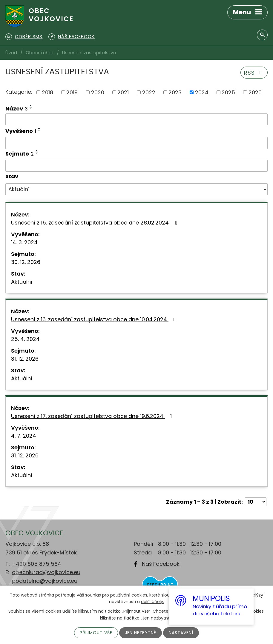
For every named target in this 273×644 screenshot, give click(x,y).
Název (17, 109)
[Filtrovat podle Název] (136, 119)
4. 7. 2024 (24, 436)
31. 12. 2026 (25, 359)
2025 (228, 92)
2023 (175, 92)
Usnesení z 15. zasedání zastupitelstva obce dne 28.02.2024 (95, 223)
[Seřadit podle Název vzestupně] (31, 106)
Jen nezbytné (141, 633)
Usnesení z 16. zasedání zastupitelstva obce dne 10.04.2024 (95, 319)
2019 (72, 92)
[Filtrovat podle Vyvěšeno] (136, 143)
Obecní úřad (40, 53)
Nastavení (181, 633)
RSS (254, 73)
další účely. (152, 602)
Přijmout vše (96, 633)
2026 (255, 92)
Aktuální (22, 282)
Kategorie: (19, 92)
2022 (149, 92)
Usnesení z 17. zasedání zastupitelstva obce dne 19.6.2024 (93, 416)
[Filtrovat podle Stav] (136, 189)
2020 (98, 92)
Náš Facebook (161, 564)
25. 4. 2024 (25, 339)
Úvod (11, 53)
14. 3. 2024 (24, 242)
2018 (47, 92)
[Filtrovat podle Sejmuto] (136, 166)
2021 (123, 92)
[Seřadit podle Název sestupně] (31, 108)
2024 (202, 92)
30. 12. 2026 (26, 262)
